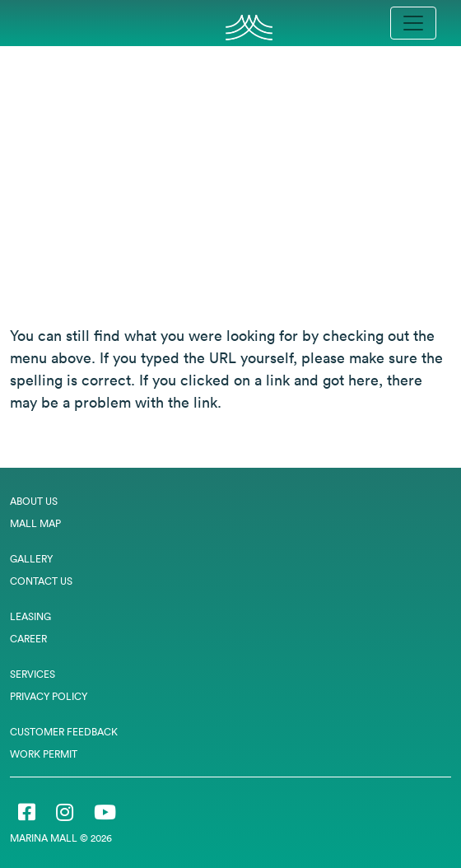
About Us (34, 501)
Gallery (31, 559)
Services (33, 674)
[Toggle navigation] (413, 23)
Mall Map (35, 523)
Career (28, 639)
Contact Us (41, 581)
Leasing (30, 616)
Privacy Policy (49, 696)
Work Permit (44, 754)
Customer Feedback (64, 732)
